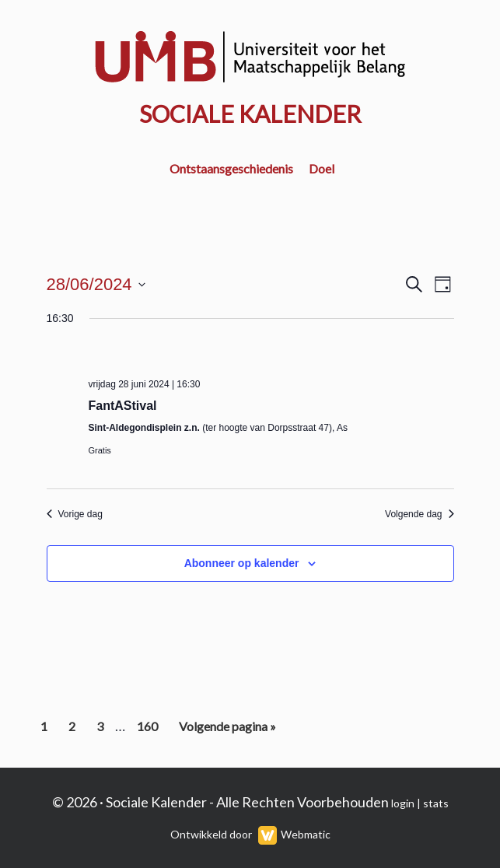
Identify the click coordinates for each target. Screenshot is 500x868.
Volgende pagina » (227, 729)
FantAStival (123, 406)
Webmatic (306, 834)
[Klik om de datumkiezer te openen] (96, 284)
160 (149, 729)
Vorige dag (75, 514)
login (403, 803)
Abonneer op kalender (242, 563)
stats (436, 803)
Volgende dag (419, 514)
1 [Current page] (48, 729)
